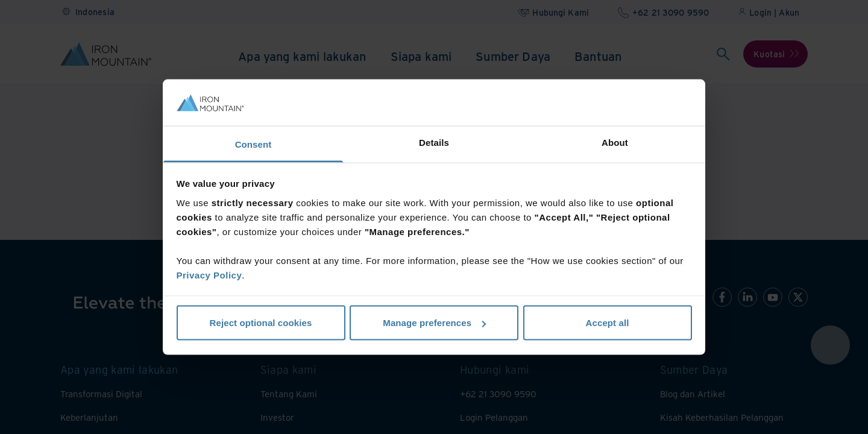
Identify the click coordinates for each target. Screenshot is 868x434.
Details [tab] (434, 142)
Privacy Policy (209, 275)
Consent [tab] (253, 144)
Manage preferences (434, 323)
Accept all (608, 323)
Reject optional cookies (261, 323)
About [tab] (615, 142)
